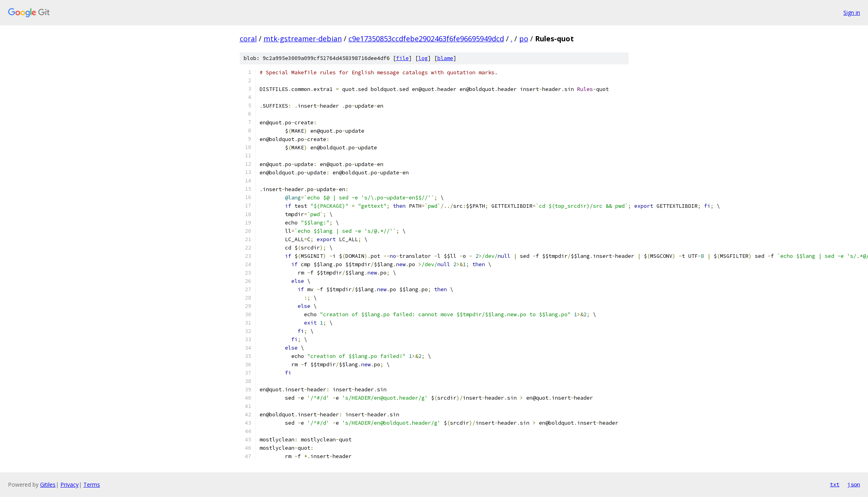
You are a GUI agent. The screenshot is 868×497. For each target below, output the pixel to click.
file (402, 58)
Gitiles (48, 484)
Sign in (852, 13)
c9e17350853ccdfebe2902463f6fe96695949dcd (426, 39)
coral (248, 39)
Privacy (69, 484)
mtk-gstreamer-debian (303, 39)
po (524, 39)
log (423, 58)
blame (445, 58)
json (854, 484)
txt (835, 484)
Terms (92, 484)
